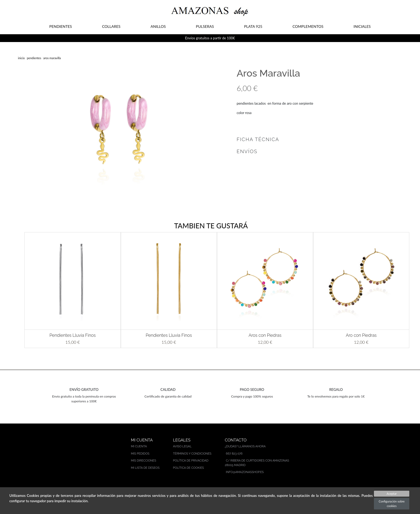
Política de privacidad (191, 461)
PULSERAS (205, 26)
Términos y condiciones (192, 454)
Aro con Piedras (361, 335)
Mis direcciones (144, 461)
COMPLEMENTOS (308, 26)
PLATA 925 (253, 26)
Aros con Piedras (265, 335)
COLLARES (111, 26)
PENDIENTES (61, 26)
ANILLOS (158, 26)
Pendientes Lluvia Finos (73, 335)
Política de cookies (189, 468)
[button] (17, 290)
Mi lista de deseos (145, 468)
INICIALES (362, 26)
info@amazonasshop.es (245, 472)
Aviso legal (182, 446)
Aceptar (392, 494)
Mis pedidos (140, 454)
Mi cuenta (139, 446)
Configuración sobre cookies (392, 504)
